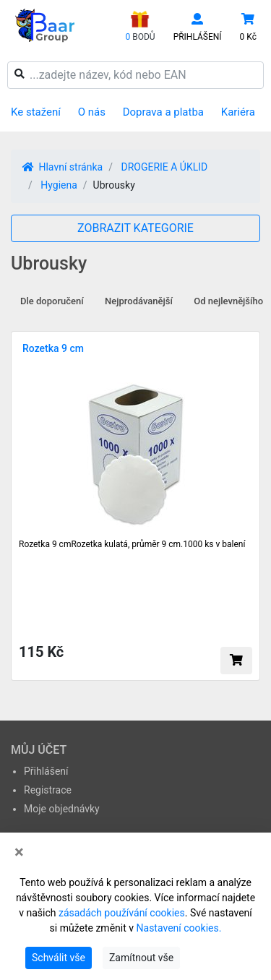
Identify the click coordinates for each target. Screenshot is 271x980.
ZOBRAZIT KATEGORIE (135, 228)
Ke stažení (36, 112)
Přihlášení (46, 771)
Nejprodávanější (139, 301)
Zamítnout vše (141, 958)
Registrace (48, 790)
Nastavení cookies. (179, 928)
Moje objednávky (62, 809)
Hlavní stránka (63, 167)
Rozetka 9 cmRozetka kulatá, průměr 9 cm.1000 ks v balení (132, 544)
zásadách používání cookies (122, 913)
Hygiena (59, 185)
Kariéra (238, 112)
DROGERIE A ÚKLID (164, 167)
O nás (92, 112)
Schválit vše (59, 958)
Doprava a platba (163, 112)
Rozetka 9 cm (53, 348)
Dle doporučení (52, 301)
